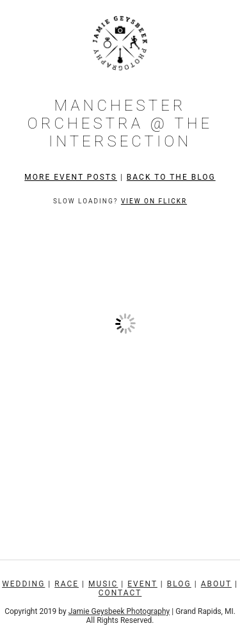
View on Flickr (154, 201)
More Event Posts (71, 177)
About (216, 584)
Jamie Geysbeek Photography (119, 611)
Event (142, 584)
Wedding (23, 584)
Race (67, 584)
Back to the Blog (171, 177)
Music (103, 584)
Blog (179, 584)
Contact (120, 593)
